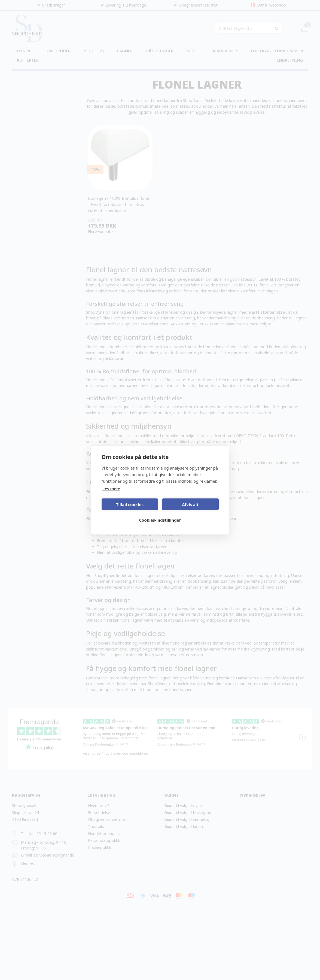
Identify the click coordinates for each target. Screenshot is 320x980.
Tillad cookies (130, 504)
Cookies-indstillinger (160, 520)
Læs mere (111, 489)
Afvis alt (190, 504)
